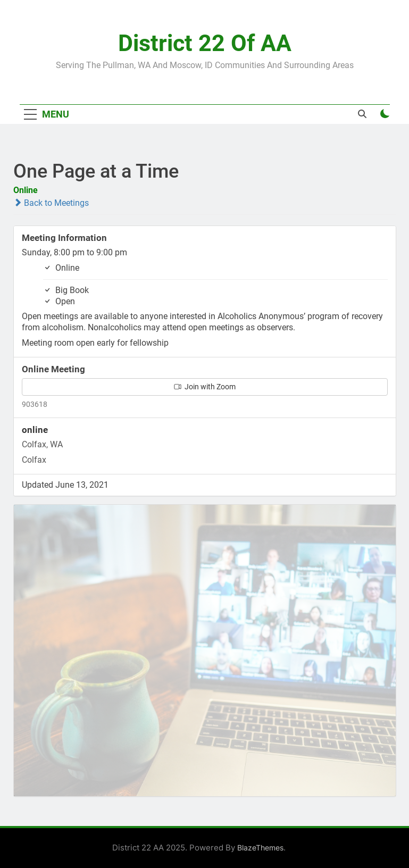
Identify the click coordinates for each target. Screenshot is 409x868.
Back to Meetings (51, 203)
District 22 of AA (205, 43)
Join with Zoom (205, 387)
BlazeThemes (260, 848)
